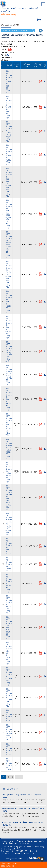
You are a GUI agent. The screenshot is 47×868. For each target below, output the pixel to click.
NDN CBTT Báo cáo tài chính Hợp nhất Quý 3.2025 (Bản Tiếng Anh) (9, 399)
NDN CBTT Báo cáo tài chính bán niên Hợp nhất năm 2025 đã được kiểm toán (9, 497)
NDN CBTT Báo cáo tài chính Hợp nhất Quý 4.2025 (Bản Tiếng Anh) (9, 302)
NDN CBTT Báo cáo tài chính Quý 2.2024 (9, 749)
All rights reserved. (21, 844)
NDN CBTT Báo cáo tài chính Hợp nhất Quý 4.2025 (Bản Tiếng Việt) (9, 327)
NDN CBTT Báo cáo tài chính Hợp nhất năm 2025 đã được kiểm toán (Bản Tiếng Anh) (9, 214)
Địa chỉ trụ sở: (6, 847)
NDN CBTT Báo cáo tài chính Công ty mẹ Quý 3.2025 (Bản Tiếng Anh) (9, 449)
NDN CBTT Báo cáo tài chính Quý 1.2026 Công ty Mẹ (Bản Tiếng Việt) (9, 131)
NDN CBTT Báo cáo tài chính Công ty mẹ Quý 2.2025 (9, 564)
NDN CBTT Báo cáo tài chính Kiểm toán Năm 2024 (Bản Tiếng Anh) (9, 628)
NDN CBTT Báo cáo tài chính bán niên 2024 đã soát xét (9, 732)
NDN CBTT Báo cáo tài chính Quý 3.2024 (9, 715)
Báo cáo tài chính (10, 25)
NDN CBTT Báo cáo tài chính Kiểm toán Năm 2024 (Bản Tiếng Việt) (9, 653)
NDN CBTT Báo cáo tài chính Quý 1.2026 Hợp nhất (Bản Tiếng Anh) (9, 82)
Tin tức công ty (10, 789)
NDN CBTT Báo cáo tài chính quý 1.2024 (9, 764)
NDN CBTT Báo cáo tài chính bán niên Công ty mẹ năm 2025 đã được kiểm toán (9, 524)
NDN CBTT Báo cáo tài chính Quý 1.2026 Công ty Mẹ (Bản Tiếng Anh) (9, 155)
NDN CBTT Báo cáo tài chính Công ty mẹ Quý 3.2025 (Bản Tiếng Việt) (9, 472)
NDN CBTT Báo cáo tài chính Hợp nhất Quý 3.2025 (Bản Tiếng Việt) (9, 424)
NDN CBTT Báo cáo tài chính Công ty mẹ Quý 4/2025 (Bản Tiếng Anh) (9, 351)
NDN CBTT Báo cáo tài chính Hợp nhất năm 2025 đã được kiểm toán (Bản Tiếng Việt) (9, 182)
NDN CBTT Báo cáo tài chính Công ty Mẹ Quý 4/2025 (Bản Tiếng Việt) (9, 375)
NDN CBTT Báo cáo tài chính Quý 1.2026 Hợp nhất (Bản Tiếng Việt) (9, 107)
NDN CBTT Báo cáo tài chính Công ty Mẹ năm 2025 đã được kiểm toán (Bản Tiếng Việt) (9, 274)
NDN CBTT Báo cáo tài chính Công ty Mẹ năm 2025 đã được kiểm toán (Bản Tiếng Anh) (9, 245)
